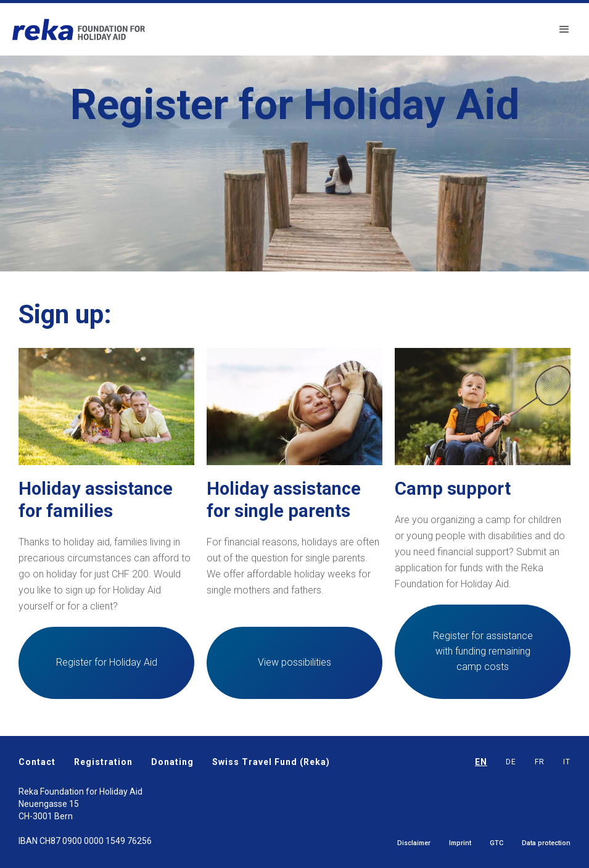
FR (540, 762)
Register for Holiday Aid (107, 662)
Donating (172, 762)
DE (511, 762)
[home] (79, 30)
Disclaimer (414, 843)
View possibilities (294, 662)
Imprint (460, 843)
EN (481, 762)
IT (567, 762)
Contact (37, 762)
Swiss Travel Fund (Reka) (271, 762)
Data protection (546, 843)
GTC (496, 843)
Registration (103, 762)
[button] (564, 30)
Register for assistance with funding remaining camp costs (483, 651)
